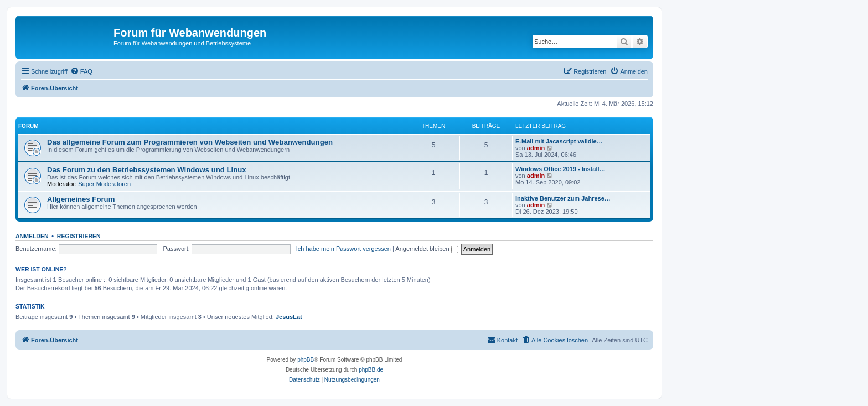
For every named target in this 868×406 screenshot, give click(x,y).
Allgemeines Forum (81, 199)
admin (536, 148)
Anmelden (32, 236)
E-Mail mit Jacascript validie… (559, 141)
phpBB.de (371, 370)
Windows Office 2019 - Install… (560, 169)
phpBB (306, 360)
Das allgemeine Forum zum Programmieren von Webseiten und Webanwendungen (190, 142)
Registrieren (79, 236)
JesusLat (289, 317)
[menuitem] (81, 71)
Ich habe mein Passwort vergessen (343, 249)
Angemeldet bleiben (427, 249)
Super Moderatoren (104, 184)
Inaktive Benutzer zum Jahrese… (563, 198)
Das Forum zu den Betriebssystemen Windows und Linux (147, 170)
